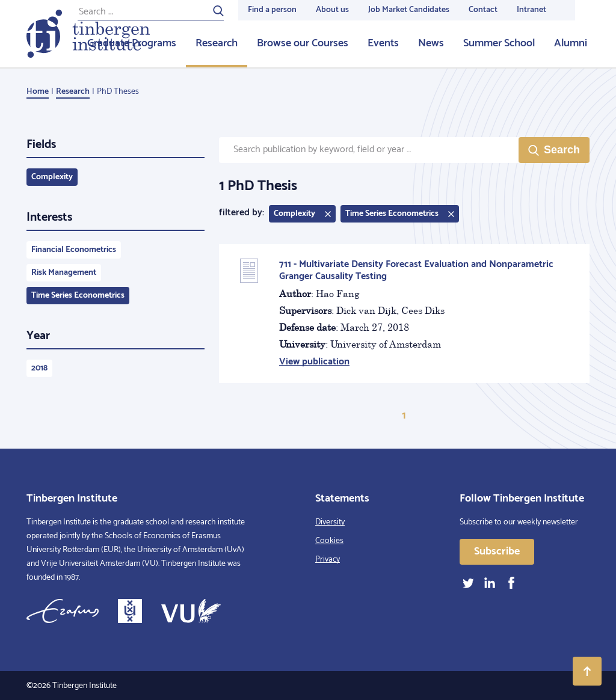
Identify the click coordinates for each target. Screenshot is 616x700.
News (431, 43)
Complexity (52, 177)
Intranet (531, 10)
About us (332, 10)
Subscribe (497, 551)
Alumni (571, 43)
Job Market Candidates (409, 10)
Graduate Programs (132, 43)
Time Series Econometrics (78, 296)
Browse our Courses (303, 43)
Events (383, 43)
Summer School (499, 43)
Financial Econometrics (74, 250)
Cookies (329, 541)
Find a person (272, 10)
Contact (483, 10)
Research (217, 43)
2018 (39, 368)
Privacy (328, 560)
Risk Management (64, 273)
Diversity (330, 522)
